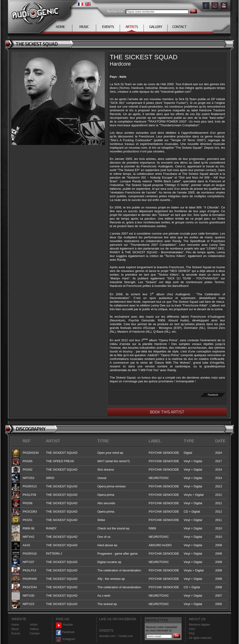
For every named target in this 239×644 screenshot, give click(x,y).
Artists (34, 625)
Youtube (65, 625)
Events (16, 633)
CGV (192, 629)
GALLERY (156, 27)
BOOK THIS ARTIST (167, 412)
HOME (60, 27)
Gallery (34, 629)
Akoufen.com (107, 636)
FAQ (192, 633)
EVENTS (108, 27)
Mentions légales (200, 625)
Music (15, 629)
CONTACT (179, 27)
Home (15, 625)
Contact (35, 633)
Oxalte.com (126, 636)
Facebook (213, 395)
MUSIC (84, 27)
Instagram (66, 639)
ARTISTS (132, 27)
